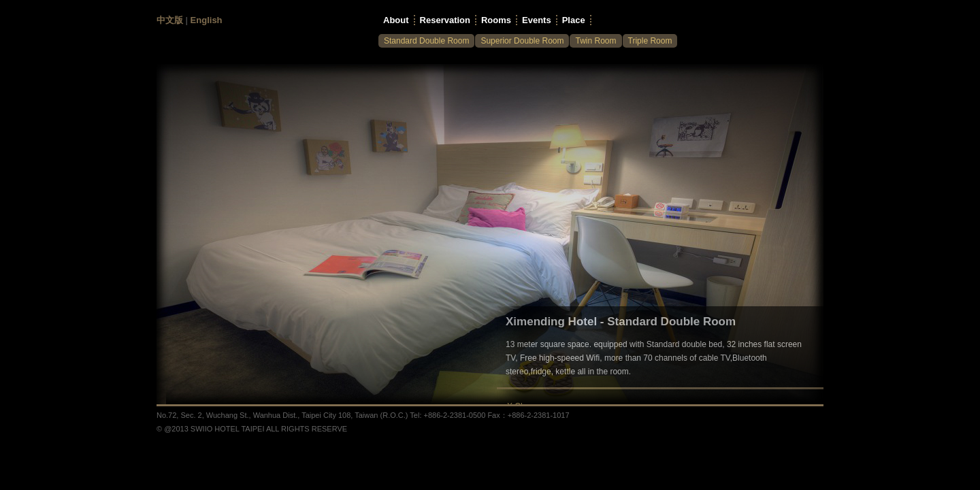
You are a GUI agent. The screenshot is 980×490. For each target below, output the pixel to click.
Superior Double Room (522, 41)
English (207, 20)
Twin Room (595, 41)
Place (574, 20)
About (396, 20)
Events (537, 20)
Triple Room (650, 41)
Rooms (496, 20)
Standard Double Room (426, 41)
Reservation (445, 20)
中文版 (170, 20)
